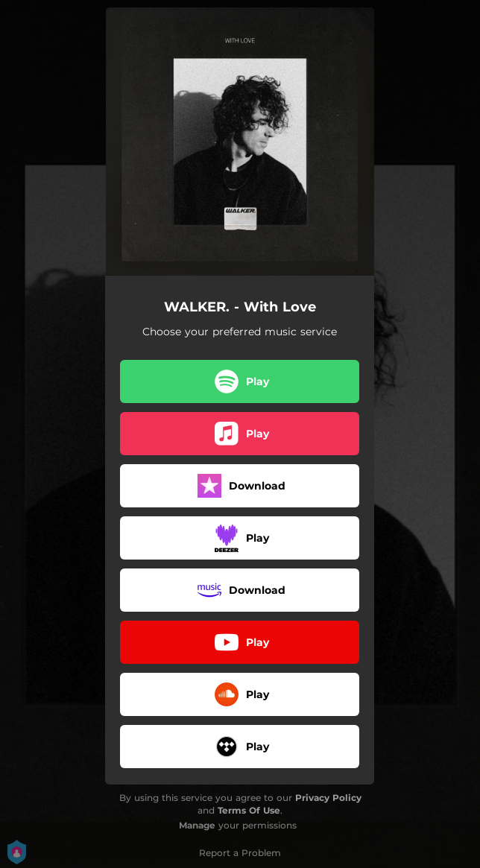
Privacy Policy (328, 798)
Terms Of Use (249, 810)
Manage (197, 825)
